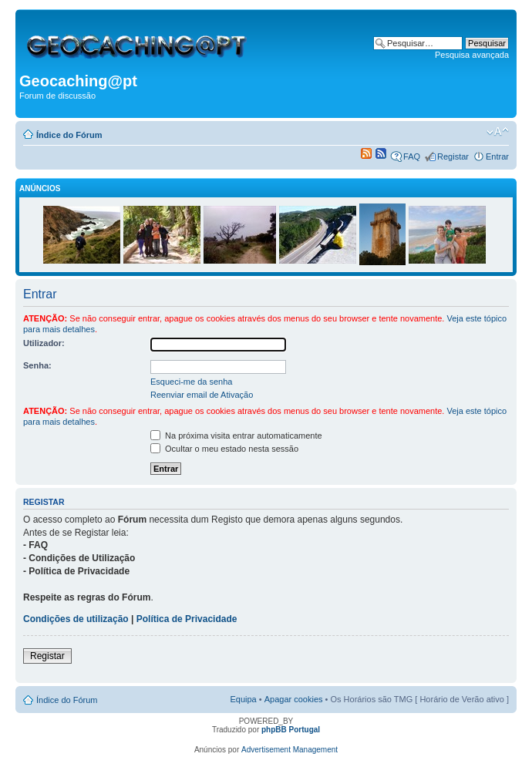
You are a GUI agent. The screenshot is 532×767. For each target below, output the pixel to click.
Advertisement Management (290, 750)
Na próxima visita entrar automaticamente (236, 436)
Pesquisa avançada (472, 55)
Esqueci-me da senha (191, 382)
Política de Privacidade (187, 619)
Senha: (37, 365)
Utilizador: (44, 343)
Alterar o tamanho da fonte (498, 132)
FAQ (412, 156)
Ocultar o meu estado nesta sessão (224, 449)
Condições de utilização (76, 619)
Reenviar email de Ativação (202, 395)
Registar (453, 156)
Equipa (243, 699)
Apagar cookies (294, 699)
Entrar (497, 156)
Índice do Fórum (69, 135)
